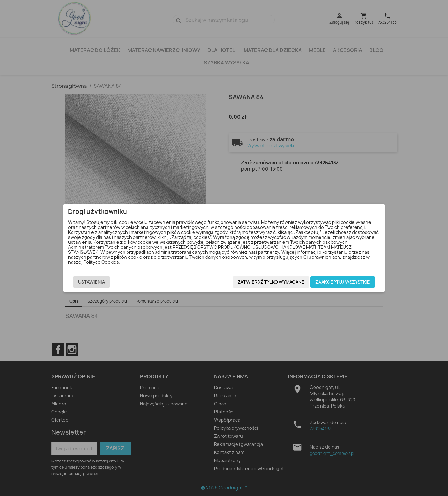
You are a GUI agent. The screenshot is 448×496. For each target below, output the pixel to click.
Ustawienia (100, 283)
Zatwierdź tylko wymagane (262, 283)
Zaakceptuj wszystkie (334, 283)
